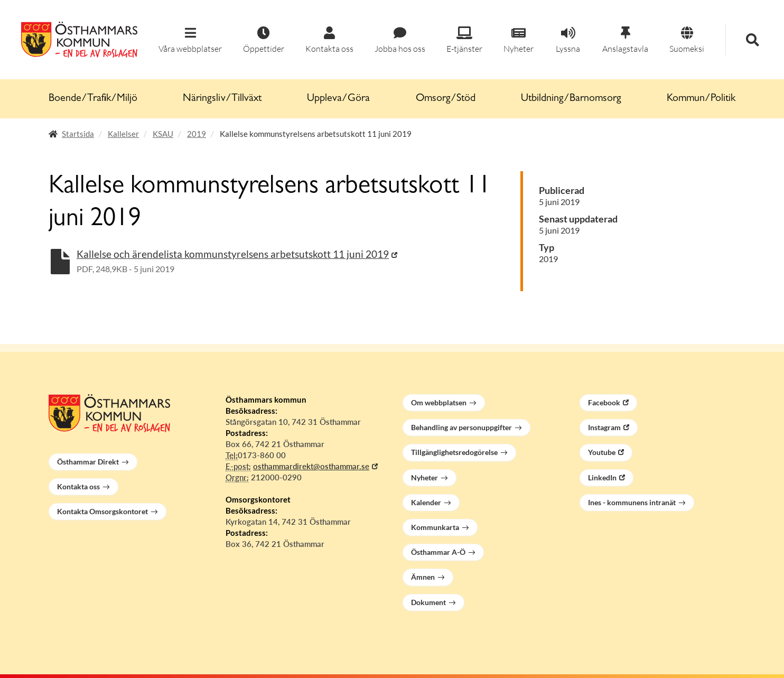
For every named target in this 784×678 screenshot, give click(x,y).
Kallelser (123, 134)
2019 (197, 134)
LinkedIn (602, 477)
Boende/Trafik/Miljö (93, 99)
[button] (190, 40)
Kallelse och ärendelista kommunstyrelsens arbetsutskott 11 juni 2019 (233, 254)
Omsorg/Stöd (446, 99)
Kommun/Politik (701, 99)
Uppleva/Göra (338, 99)
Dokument (428, 602)
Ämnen (423, 577)
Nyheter (424, 477)
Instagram (604, 427)
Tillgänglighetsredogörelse (454, 452)
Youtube (602, 452)
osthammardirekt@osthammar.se (311, 466)
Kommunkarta (435, 527)
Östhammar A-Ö (438, 552)
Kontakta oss (78, 486)
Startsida (78, 134)
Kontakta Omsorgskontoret (102, 511)
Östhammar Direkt (88, 462)
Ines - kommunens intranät (632, 502)
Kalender (426, 502)
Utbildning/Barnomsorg (571, 99)
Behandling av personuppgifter (461, 427)
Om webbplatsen (439, 402)
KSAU (163, 134)
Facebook (604, 402)
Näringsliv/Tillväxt (222, 99)
